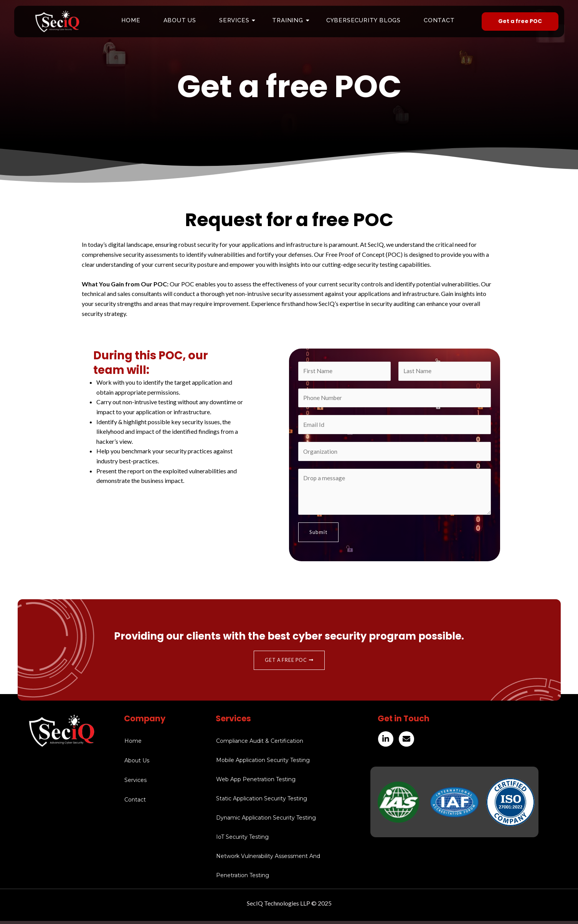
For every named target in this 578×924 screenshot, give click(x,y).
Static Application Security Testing (262, 802)
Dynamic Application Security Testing (266, 821)
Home (131, 20)
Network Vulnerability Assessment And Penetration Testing (268, 869)
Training (290, 20)
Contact (439, 20)
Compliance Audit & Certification (260, 744)
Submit (318, 535)
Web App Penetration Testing (256, 782)
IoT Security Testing (242, 840)
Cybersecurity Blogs (363, 20)
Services (237, 20)
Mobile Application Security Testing (263, 763)
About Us (180, 20)
